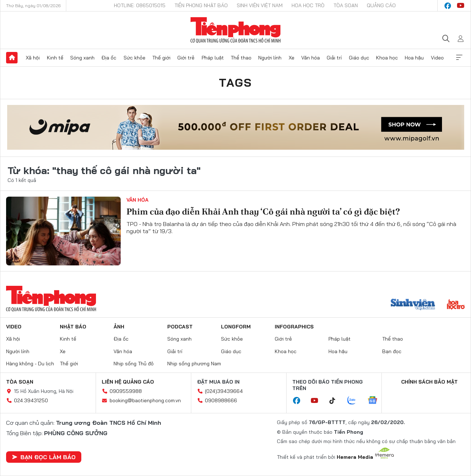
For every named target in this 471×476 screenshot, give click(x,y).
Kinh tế (55, 58)
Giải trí (334, 58)
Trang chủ (12, 58)
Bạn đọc (392, 351)
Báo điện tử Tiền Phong (235, 30)
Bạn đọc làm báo (44, 457)
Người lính (270, 58)
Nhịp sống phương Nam (194, 364)
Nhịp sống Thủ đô (134, 364)
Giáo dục (359, 58)
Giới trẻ (186, 58)
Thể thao (241, 58)
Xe (292, 58)
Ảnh (119, 327)
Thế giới (161, 58)
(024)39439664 (224, 391)
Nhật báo (73, 327)
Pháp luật (213, 58)
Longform (236, 327)
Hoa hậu (414, 58)
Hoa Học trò (308, 5)
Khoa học (387, 58)
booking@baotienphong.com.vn (145, 400)
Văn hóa (311, 58)
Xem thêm (459, 58)
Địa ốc (109, 58)
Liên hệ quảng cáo (128, 382)
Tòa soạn (346, 5)
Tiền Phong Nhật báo (201, 5)
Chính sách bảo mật (429, 382)
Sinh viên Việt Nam (260, 5)
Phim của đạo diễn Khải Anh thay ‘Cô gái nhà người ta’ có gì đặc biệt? (263, 211)
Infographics (294, 327)
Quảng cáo (381, 5)
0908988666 (221, 400)
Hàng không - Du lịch (30, 364)
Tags (236, 82)
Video (437, 58)
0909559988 (126, 391)
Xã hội (33, 58)
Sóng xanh (82, 58)
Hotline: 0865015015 (140, 5)
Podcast (180, 327)
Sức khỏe (134, 58)
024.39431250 (31, 400)
